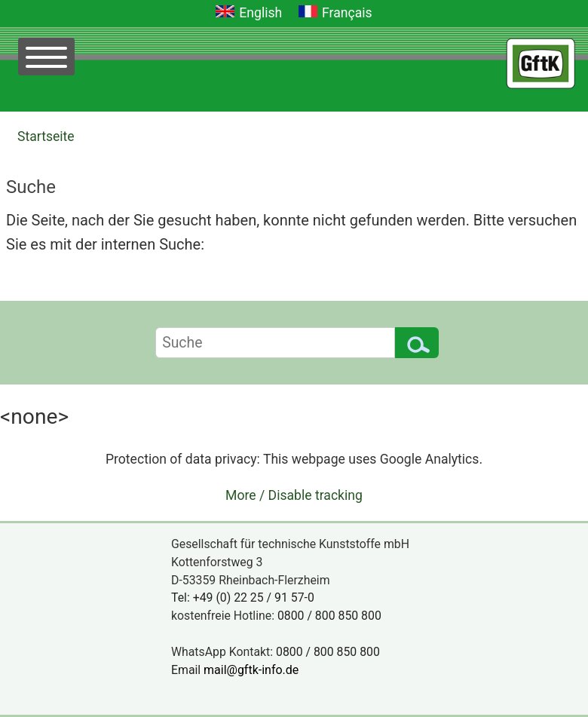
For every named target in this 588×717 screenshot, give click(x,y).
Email (240, 670)
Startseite (46, 136)
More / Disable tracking (294, 495)
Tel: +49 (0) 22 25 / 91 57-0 (243, 597)
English (260, 13)
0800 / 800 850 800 (329, 616)
